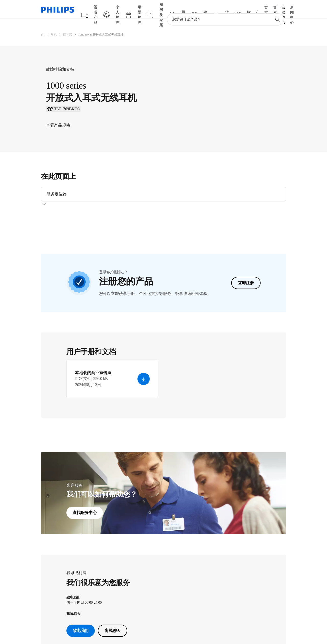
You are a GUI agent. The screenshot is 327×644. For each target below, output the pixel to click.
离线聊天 (113, 629)
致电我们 (81, 629)
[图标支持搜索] (277, 10)
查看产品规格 (58, 140)
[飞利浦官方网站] (46, 25)
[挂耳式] (71, 25)
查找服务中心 (85, 511)
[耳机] (57, 25)
